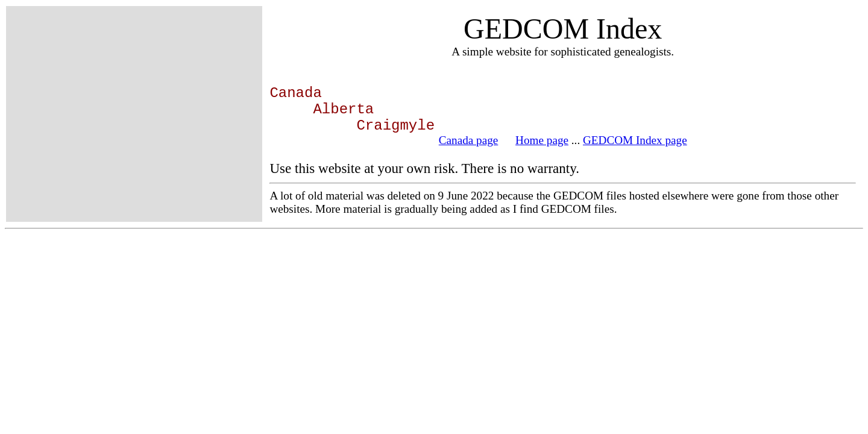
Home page (542, 140)
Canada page (469, 140)
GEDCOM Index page (635, 140)
